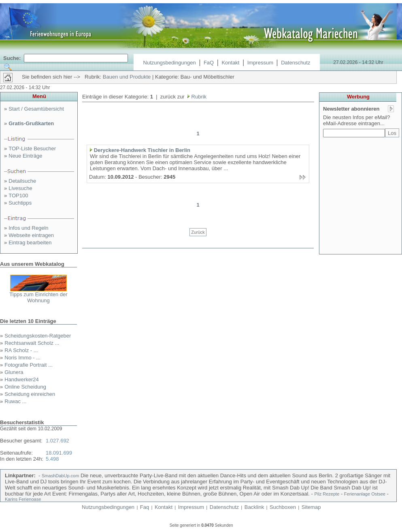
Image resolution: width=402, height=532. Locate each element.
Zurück (198, 232)
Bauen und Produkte (127, 77)
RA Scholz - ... (21, 350)
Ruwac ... (15, 401)
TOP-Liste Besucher (32, 148)
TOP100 (18, 195)
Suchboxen (283, 507)
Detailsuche (22, 181)
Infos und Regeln (28, 228)
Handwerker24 (22, 379)
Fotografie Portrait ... (29, 365)
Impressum (260, 63)
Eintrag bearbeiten (30, 242)
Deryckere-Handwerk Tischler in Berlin (142, 150)
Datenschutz (296, 63)
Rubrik (198, 97)
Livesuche (20, 188)
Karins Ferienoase (23, 499)
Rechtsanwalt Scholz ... (32, 343)
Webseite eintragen (31, 235)
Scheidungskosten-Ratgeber (38, 336)
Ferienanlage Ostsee (365, 494)
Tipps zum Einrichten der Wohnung (38, 297)
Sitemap (311, 507)
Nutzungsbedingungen (170, 63)
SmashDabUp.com (60, 476)
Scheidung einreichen (30, 394)
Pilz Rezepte (327, 494)
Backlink (254, 507)
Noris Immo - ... (22, 358)
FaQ (209, 63)
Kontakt (230, 63)
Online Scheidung (25, 387)
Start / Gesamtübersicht (36, 109)
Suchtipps (20, 203)
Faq (145, 507)
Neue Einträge (25, 156)
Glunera (14, 372)
